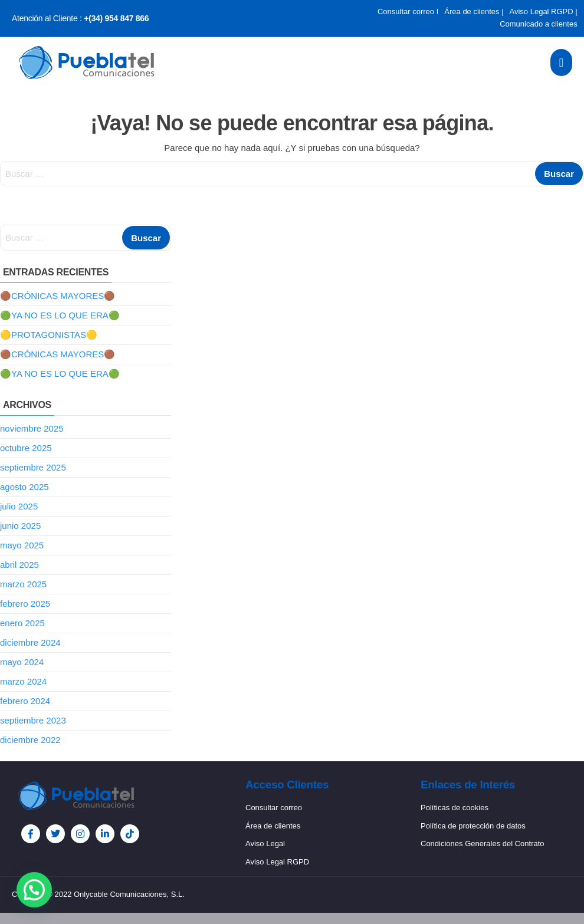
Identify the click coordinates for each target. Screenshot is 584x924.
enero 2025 (22, 623)
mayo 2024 (22, 662)
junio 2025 (20, 526)
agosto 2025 (24, 487)
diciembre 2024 (30, 642)
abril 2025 (19, 565)
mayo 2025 (22, 545)
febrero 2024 (25, 701)
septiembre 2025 (33, 467)
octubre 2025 (26, 448)
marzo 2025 (23, 584)
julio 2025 (19, 506)
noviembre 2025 (32, 428)
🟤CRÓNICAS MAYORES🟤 (58, 296)
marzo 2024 (23, 681)
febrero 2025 (25, 604)
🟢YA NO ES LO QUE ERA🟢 (60, 315)
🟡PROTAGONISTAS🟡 (49, 335)
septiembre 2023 (33, 720)
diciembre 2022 (30, 740)
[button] (34, 890)
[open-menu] (561, 63)
